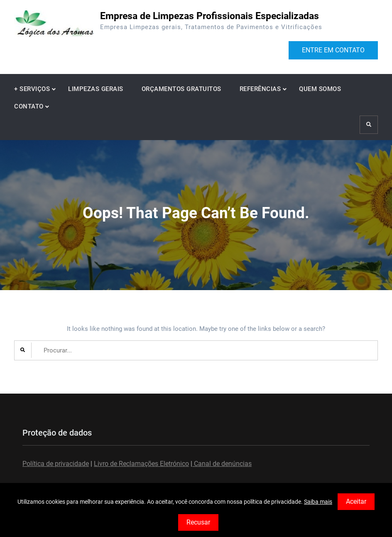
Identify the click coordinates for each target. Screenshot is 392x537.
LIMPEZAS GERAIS (96, 89)
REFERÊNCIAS (260, 89)
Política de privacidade (56, 464)
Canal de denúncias (222, 464)
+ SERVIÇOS (32, 89)
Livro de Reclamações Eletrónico (141, 464)
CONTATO (29, 106)
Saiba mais (318, 502)
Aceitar (356, 501)
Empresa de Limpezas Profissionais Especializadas (209, 16)
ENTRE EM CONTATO (333, 50)
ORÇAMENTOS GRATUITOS (181, 89)
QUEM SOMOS (320, 89)
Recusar (198, 522)
